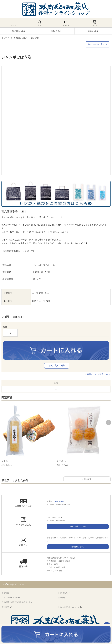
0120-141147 (59, 501)
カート (95, 25)
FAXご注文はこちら (78, 526)
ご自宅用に (35, 38)
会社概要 (5, 607)
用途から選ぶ (22, 38)
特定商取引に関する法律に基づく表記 (17, 602)
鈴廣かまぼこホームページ (69, 607)
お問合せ (61, 598)
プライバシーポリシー (11, 598)
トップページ (7, 38)
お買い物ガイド (64, 593)
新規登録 (5, 593)
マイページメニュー (13, 584)
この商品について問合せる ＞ (97, 374)
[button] (108, 423)
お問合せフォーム (78, 547)
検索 (40, 25)
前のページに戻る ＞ (97, 44)
